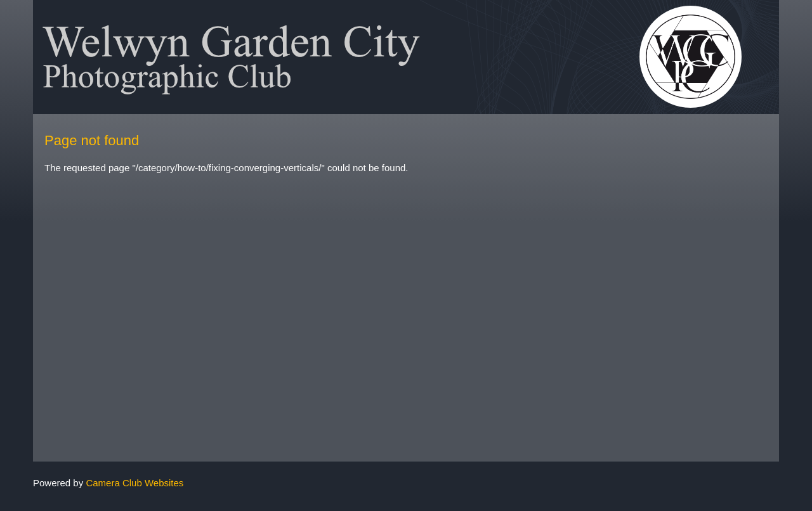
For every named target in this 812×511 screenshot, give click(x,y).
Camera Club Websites (134, 483)
